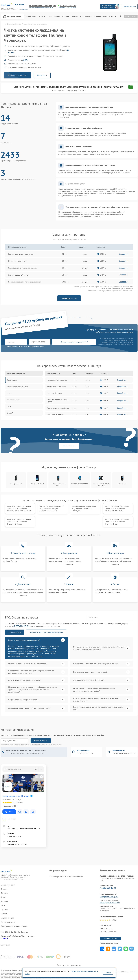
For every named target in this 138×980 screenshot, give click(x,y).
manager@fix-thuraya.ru (110, 903)
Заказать (124, 254)
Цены (42, 16)
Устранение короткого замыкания (23, 268)
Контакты (113, 16)
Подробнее (69, 564)
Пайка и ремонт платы (18, 261)
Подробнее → (123, 380)
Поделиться (102, 949)
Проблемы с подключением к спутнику (58, 401)
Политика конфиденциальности (69, 965)
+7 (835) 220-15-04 (68, 6)
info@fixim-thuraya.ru (109, 897)
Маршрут (9, 812)
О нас (50, 16)
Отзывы (57, 16)
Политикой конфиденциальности (52, 745)
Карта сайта (6, 945)
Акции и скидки (86, 16)
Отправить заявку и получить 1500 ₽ (74, 342)
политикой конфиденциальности (34, 346)
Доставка (66, 16)
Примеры (5, 893)
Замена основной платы (18, 275)
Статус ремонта (131, 16)
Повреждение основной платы (58, 408)
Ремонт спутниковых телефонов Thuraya (66, 876)
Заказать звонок (69, 446)
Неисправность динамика (56, 387)
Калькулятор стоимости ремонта (14, 926)
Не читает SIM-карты (54, 393)
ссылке (5, 938)
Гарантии (74, 16)
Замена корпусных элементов (21, 254)
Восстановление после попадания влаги (25, 282)
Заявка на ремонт (100, 16)
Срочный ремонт (31, 16)
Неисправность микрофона (57, 380)
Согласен (108, 973)
